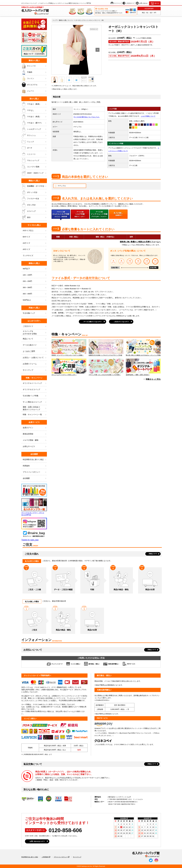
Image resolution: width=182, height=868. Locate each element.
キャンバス (34, 66)
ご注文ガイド (128, 3)
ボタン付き (34, 205)
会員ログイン (35, 428)
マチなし (34, 110)
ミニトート (34, 154)
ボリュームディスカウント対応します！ (69, 367)
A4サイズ (35, 243)
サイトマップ (35, 370)
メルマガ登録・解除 (35, 440)
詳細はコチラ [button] (153, 554)
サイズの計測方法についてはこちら (86, 117)
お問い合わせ (142, 3)
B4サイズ (35, 237)
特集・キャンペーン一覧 (35, 415)
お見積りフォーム (35, 364)
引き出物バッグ (35, 313)
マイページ (116, 3)
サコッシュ (34, 135)
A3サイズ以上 (35, 231)
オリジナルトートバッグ (35, 383)
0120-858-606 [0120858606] (65, 830)
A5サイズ (35, 249)
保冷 (34, 217)
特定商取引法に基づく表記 (30, 857)
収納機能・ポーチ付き (34, 186)
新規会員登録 (35, 434)
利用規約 (35, 466)
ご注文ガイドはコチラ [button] (121, 322)
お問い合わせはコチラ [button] (37, 841)
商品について (35, 339)
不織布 (34, 72)
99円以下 (35, 269)
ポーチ (34, 148)
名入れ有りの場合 (32, 561)
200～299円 (35, 281)
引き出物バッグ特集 (35, 396)
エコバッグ (34, 211)
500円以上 (35, 300)
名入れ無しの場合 (32, 601)
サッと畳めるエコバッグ (35, 402)
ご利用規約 (45, 857)
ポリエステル (34, 85)
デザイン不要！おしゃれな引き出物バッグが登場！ (106, 367)
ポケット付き (34, 192)
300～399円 (35, 288)
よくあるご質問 (35, 351)
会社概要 (35, 478)
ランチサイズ (35, 256)
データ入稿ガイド (35, 345)
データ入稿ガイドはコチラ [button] (93, 322)
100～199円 (35, 275)
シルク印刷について (148, 116)
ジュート (34, 91)
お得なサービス (35, 446)
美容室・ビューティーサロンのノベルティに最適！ (69, 348)
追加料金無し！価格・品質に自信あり (143, 367)
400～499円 (35, 294)
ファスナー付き (34, 199)
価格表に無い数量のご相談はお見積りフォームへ (140, 242)
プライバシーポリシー (35, 472)
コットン (34, 78)
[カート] (155, 3)
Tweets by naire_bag (30, 540)
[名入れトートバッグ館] (35, 11)
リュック (34, 142)
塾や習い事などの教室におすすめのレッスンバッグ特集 (143, 348)
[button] (97, 50)
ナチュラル (60, 186)
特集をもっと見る (153, 379)
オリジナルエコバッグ (35, 390)
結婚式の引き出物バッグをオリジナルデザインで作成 (106, 348)
